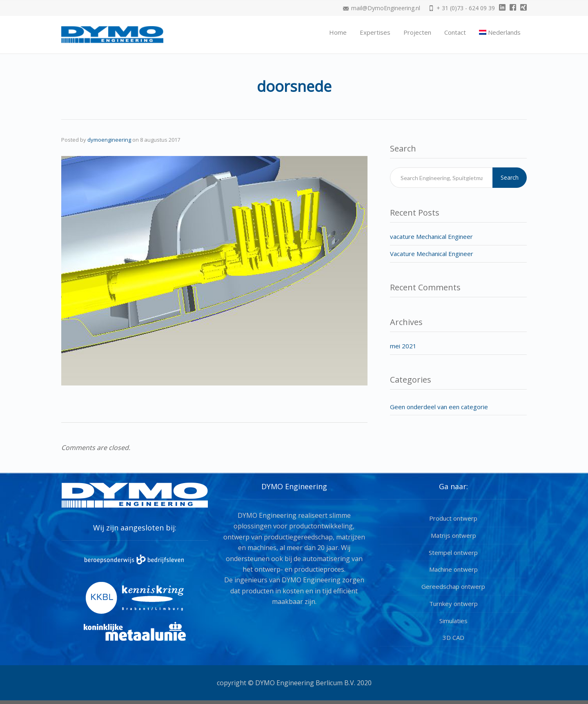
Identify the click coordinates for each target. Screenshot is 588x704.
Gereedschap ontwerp (453, 586)
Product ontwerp (453, 518)
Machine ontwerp (453, 569)
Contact (455, 32)
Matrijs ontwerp (453, 535)
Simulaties (453, 621)
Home (338, 32)
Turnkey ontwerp (453, 604)
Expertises (375, 32)
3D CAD (453, 637)
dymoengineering (109, 140)
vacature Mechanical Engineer (431, 236)
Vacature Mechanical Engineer (432, 254)
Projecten (417, 32)
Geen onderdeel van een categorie (439, 407)
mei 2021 (403, 346)
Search (510, 177)
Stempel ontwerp (453, 553)
